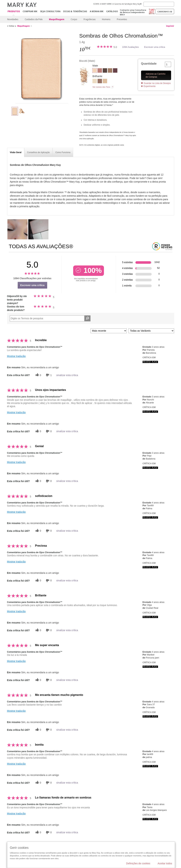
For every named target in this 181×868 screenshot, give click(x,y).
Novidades (13, 19)
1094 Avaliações (130, 47)
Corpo (74, 19)
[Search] (159, 4)
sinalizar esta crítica (67, 375)
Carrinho (165, 12)
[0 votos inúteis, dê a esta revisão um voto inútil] (48, 431)
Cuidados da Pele (34, 19)
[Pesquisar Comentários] (87, 318)
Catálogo (112, 11)
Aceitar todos (165, 863)
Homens (106, 19)
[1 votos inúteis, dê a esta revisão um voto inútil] (48, 375)
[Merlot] (115, 71)
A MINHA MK (97, 11)
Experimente (150, 86)
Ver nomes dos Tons (101, 87)
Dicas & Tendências (75, 11)
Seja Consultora (50, 11)
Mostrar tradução (16, 356)
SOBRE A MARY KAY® (102, 4)
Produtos (14, 12)
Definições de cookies (138, 863)
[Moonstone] (105, 81)
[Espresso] (105, 71)
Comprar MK (30, 11)
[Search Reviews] (50, 318)
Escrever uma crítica (154, 47)
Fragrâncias (90, 19)
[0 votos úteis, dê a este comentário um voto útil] (38, 375)
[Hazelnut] (110, 71)
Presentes (122, 19)
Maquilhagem (57, 19)
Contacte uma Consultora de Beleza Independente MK (133, 12)
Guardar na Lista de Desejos (157, 83)
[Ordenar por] (109, 331)
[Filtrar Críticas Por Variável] (151, 331)
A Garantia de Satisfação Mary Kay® (127, 4)
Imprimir (170, 26)
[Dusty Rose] (100, 71)
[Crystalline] (95, 81)
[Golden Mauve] (100, 81)
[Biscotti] (42, 68)
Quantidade (149, 64)
